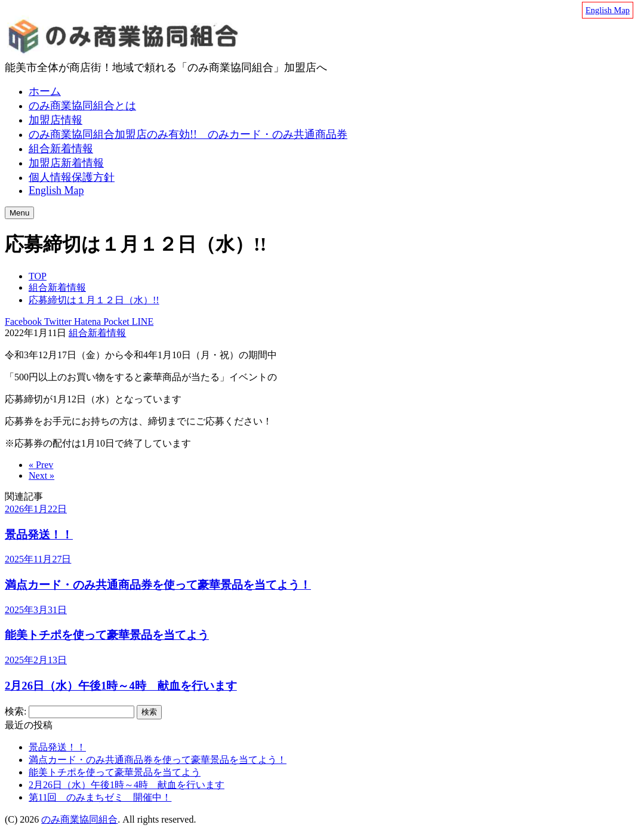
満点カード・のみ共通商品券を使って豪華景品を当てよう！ (158, 760)
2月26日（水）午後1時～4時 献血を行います (127, 785)
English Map (608, 10)
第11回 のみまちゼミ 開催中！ (100, 797)
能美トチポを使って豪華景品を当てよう (115, 772)
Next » (41, 475)
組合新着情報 (61, 149)
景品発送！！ (57, 747)
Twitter (57, 321)
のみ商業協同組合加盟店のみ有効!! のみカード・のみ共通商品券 (188, 134)
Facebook (23, 321)
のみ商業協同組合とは (82, 106)
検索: (16, 711)
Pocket (115, 321)
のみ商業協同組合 (79, 819)
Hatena (86, 321)
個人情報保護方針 (72, 177)
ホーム (45, 91)
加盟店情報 (56, 120)
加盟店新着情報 (66, 163)
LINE (141, 321)
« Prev (41, 465)
